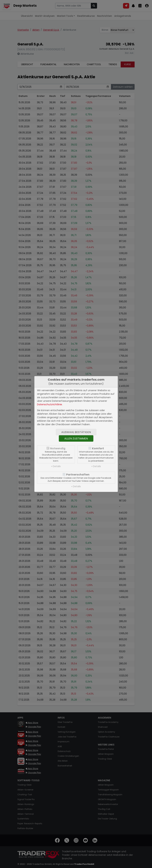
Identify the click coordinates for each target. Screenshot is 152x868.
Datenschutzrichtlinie (50, 404)
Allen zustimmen (76, 439)
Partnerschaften (78, 475)
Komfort (98, 448)
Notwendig (58, 448)
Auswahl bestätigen (76, 432)
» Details (56, 466)
